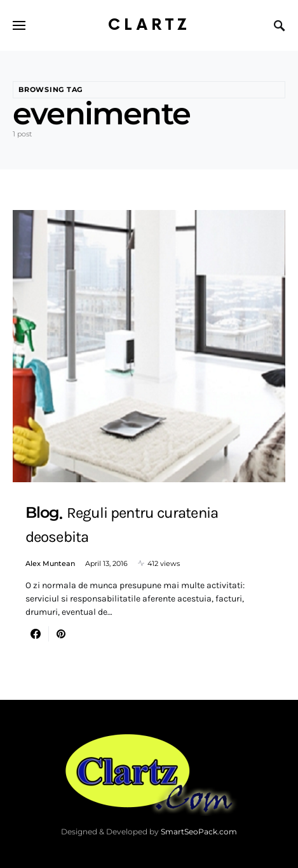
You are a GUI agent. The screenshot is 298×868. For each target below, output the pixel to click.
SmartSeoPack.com (199, 832)
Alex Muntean (50, 563)
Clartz (149, 25)
